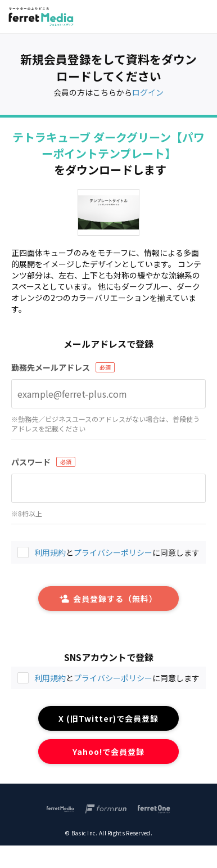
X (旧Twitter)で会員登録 (109, 718)
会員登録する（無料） (108, 599)
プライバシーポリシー (113, 678)
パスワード (31, 462)
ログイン (148, 92)
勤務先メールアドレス (51, 367)
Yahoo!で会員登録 (109, 752)
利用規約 (50, 678)
